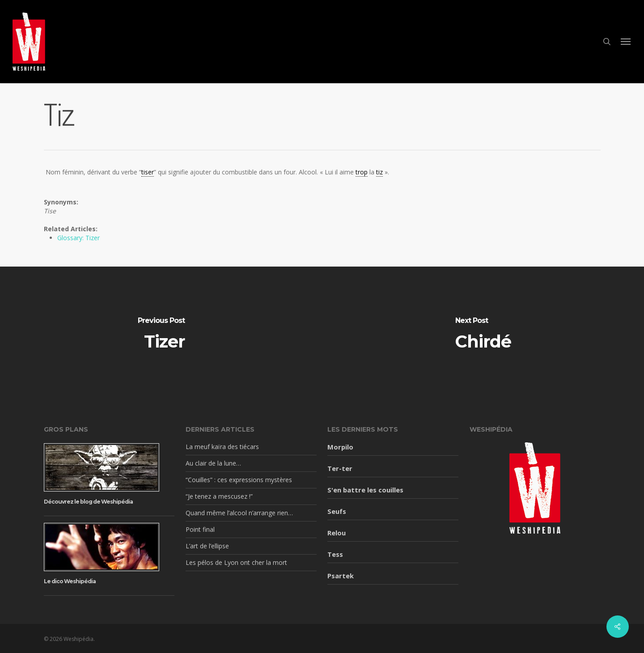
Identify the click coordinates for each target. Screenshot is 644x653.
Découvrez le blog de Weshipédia (88, 502)
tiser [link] (148, 172)
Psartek (341, 576)
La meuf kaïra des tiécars (222, 447)
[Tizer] (161, 334)
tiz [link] (379, 172)
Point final (200, 529)
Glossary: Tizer (78, 238)
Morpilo (340, 447)
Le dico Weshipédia (70, 581)
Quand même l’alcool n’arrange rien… (239, 513)
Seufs (337, 511)
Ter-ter (340, 468)
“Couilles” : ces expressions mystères (239, 480)
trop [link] (362, 172)
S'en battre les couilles (365, 490)
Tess (335, 554)
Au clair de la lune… (213, 463)
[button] (626, 42)
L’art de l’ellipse (207, 546)
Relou (337, 533)
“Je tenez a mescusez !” (219, 496)
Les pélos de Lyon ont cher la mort (236, 562)
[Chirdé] (483, 334)
